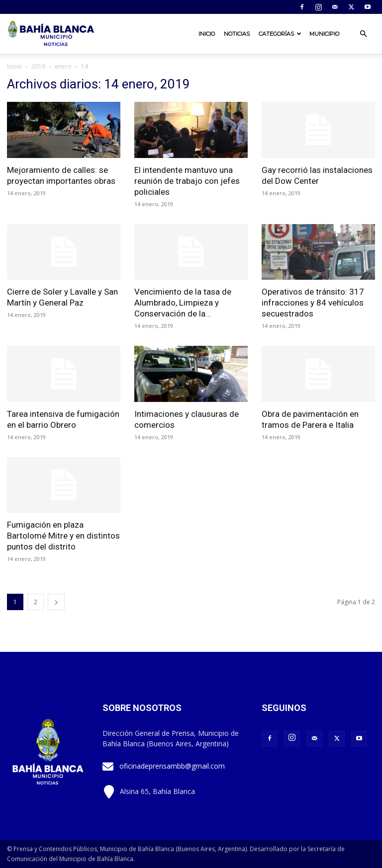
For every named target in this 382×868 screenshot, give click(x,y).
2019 (38, 66)
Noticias (237, 34)
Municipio (324, 34)
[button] (363, 34)
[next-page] (56, 602)
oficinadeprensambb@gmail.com (172, 766)
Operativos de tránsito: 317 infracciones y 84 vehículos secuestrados (313, 303)
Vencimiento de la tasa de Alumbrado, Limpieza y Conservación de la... (183, 303)
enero (63, 66)
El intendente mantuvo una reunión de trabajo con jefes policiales (187, 181)
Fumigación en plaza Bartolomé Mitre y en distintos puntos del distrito (63, 536)
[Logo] (52, 34)
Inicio (207, 34)
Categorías (280, 34)
